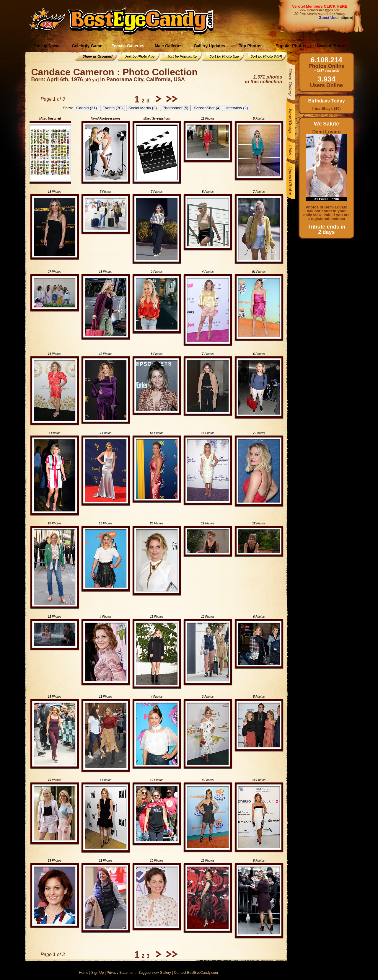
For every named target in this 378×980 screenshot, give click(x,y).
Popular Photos (291, 46)
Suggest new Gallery (155, 973)
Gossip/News (46, 46)
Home (84, 973)
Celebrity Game (87, 46)
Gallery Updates (210, 46)
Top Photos (250, 46)
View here (320, 10)
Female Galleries (128, 46)
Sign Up (98, 973)
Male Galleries (169, 46)
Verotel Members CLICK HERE (320, 6)
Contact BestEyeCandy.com (196, 973)
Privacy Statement (121, 973)
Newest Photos (332, 46)
